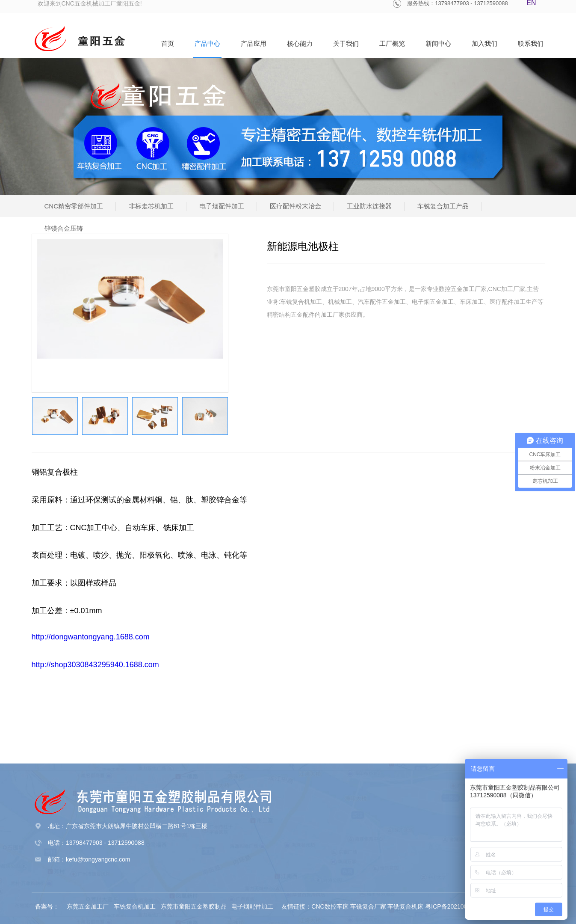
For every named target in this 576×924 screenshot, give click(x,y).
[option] (130, 299)
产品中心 (207, 43)
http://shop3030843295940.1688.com (95, 665)
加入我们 (484, 43)
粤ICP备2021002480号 (456, 906)
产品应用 (254, 43)
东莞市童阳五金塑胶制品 (194, 906)
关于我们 (346, 43)
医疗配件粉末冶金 (295, 206)
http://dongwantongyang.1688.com (91, 637)
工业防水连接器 (369, 206)
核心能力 (300, 43)
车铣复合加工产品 (443, 206)
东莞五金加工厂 (89, 906)
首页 (168, 43)
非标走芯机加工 (151, 206)
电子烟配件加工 (222, 206)
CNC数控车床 (330, 906)
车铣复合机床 (405, 906)
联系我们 (531, 43)
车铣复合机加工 (136, 906)
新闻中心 (438, 43)
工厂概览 (392, 43)
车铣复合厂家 (368, 906)
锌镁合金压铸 (64, 228)
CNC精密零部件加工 (74, 206)
